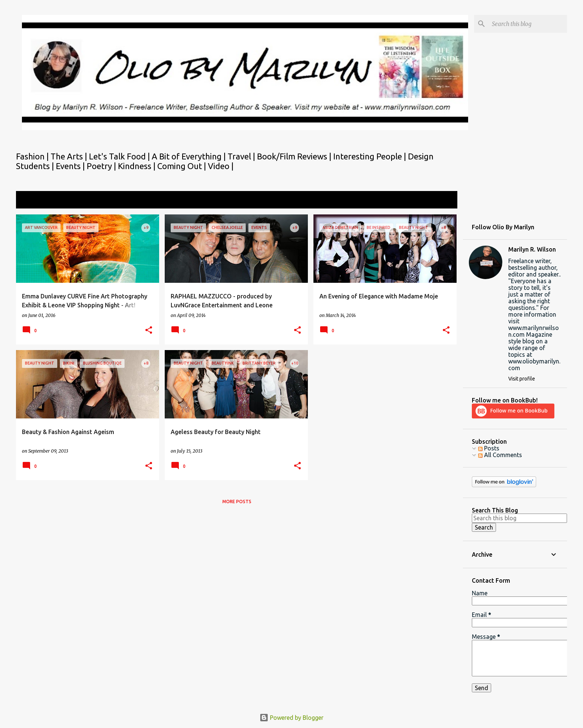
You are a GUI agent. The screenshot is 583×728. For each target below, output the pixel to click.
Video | (221, 166)
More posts (237, 501)
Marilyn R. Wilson (532, 249)
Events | (71, 166)
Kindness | (138, 166)
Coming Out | (183, 166)
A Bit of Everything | (190, 156)
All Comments (500, 455)
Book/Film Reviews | (295, 156)
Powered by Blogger (291, 718)
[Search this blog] (528, 24)
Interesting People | (371, 156)
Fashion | (33, 156)
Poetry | (102, 166)
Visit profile (522, 379)
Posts (489, 448)
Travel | (242, 156)
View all (442, 200)
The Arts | (70, 156)
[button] (149, 331)
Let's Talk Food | (120, 156)
